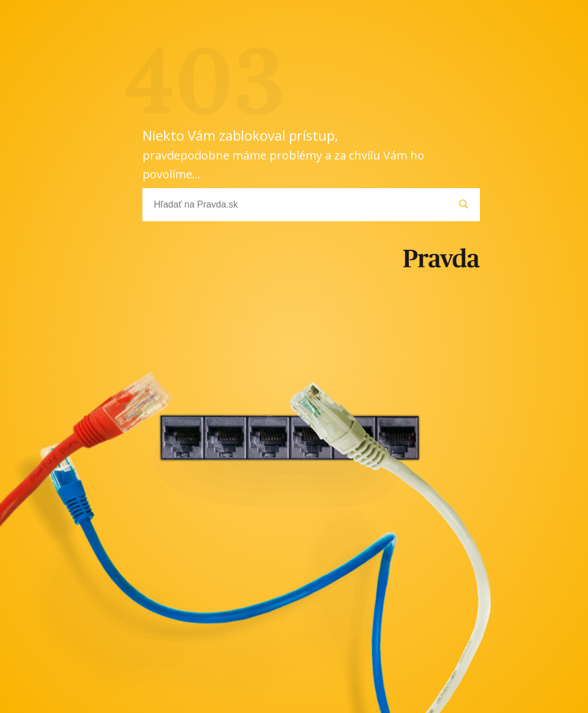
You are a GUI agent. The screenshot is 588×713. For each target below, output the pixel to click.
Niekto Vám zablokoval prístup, (283, 154)
